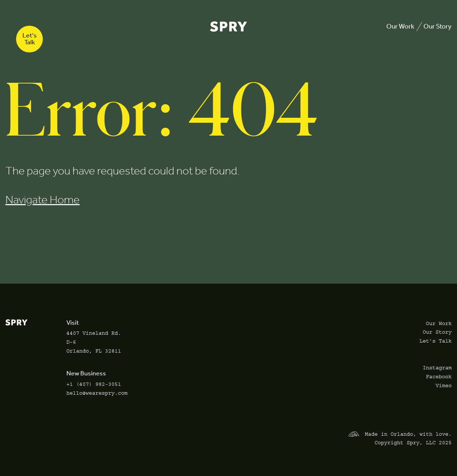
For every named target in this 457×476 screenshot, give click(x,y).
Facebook (439, 377)
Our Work (400, 26)
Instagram (437, 368)
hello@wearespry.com (97, 393)
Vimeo (444, 386)
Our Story (438, 26)
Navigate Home (42, 200)
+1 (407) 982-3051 (94, 384)
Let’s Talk (436, 341)
